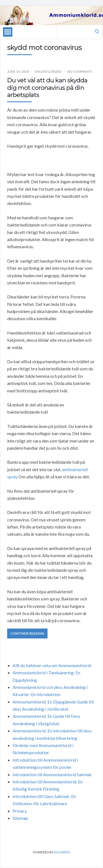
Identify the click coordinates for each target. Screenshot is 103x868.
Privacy (20, 811)
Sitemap (20, 818)
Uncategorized (48, 72)
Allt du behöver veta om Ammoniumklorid (52, 665)
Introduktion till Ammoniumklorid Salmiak (52, 774)
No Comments (80, 72)
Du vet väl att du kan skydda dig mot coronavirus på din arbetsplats (47, 88)
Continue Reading (27, 633)
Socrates (62, 852)
